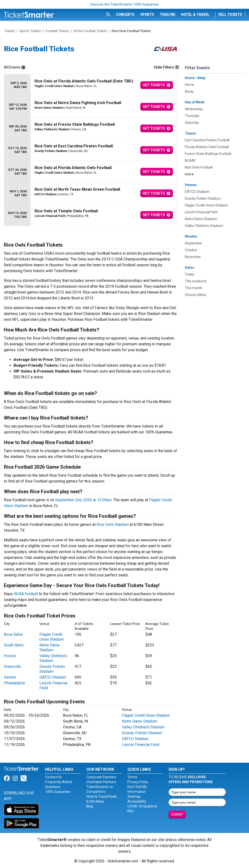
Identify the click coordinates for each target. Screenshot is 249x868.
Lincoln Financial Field (141, 745)
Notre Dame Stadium (50, 648)
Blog (90, 806)
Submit (177, 814)
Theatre (168, 14)
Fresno (10, 656)
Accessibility (137, 801)
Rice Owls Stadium (113, 524)
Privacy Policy (138, 782)
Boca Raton (13, 634)
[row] (90, 85)
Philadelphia (14, 683)
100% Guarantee (58, 792)
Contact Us (53, 777)
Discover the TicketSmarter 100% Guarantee (125, 4)
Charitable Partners (101, 782)
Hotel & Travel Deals (102, 796)
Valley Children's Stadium (143, 727)
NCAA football (26, 594)
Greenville (12, 667)
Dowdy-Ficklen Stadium (52, 669)
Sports (147, 14)
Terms (132, 777)
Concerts (125, 14)
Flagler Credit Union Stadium (52, 637)
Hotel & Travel (195, 14)
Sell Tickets (230, 14)
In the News (95, 801)
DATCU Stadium (53, 677)
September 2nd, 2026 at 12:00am (83, 500)
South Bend (14, 645)
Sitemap (134, 796)
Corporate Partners (101, 777)
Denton (10, 677)
